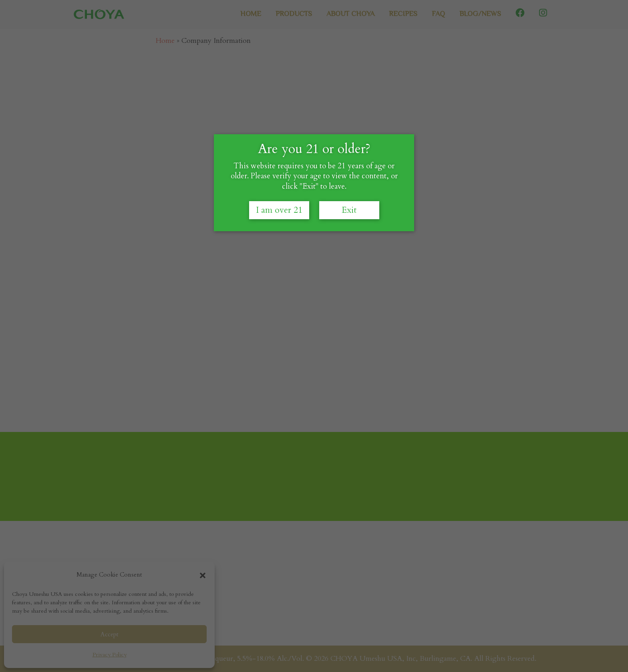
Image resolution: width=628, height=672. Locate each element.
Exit (349, 229)
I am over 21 (279, 229)
